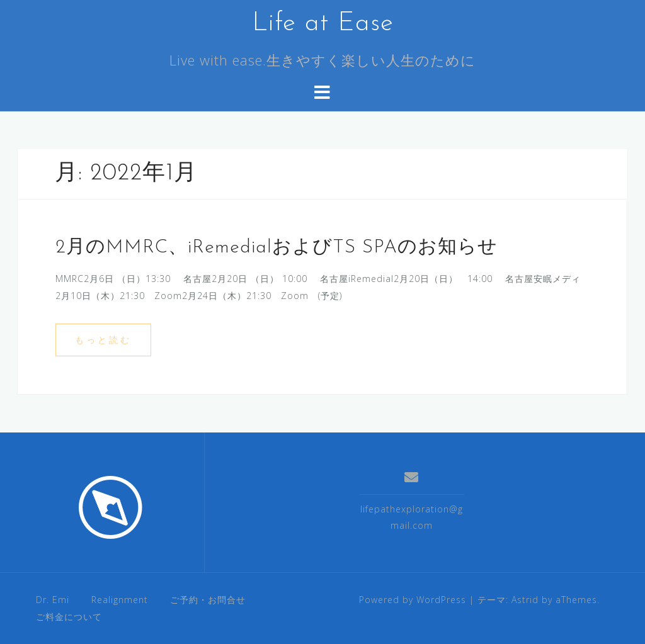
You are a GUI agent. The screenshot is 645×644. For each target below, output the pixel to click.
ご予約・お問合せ (208, 600)
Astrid (525, 600)
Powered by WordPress (413, 600)
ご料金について (69, 617)
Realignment (120, 600)
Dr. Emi (53, 600)
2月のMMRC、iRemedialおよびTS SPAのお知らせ (277, 248)
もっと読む (103, 340)
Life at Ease (323, 24)
